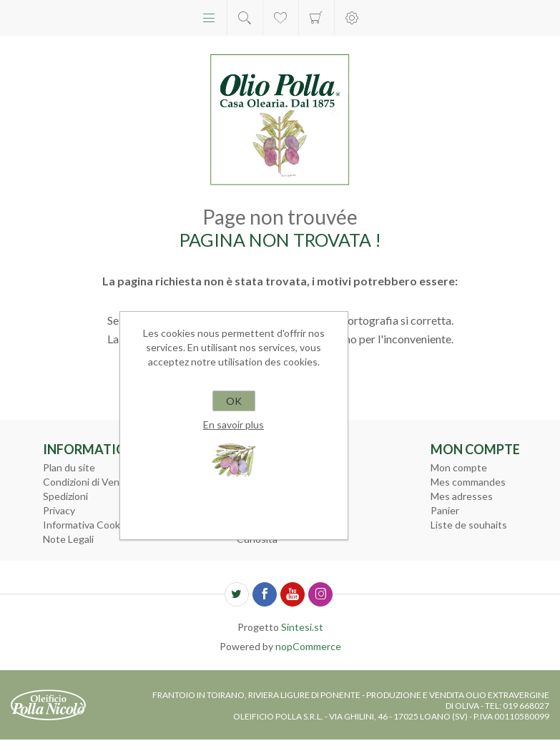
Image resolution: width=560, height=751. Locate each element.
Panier (316, 18)
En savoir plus (234, 424)
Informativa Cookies (88, 525)
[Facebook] (265, 594)
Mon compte (459, 467)
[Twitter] (237, 594)
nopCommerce (308, 646)
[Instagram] (320, 594)
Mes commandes (468, 482)
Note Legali (68, 539)
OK (234, 401)
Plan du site (69, 467)
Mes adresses (462, 496)
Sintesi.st (302, 627)
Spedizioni (65, 496)
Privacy (59, 510)
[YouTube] (293, 594)
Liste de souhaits (469, 525)
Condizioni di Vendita (90, 482)
